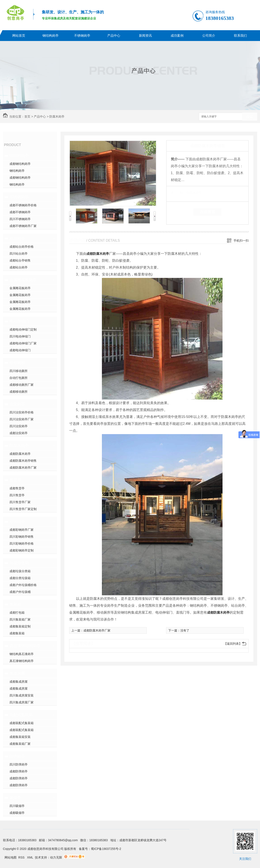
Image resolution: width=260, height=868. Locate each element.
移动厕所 (17, 363)
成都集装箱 (17, 633)
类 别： (178, 193)
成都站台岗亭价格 (22, 247)
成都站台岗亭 (19, 267)
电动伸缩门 (19, 321)
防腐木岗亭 (57, 117)
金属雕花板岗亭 (23, 280)
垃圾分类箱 (19, 563)
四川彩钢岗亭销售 (22, 537)
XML (31, 857)
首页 (27, 117)
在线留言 (207, 212)
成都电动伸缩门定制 (23, 329)
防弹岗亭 (17, 756)
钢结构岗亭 (51, 35)
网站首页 (19, 35)
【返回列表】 (233, 644)
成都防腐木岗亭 (20, 454)
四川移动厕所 (19, 371)
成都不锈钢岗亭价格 (23, 205)
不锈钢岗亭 (82, 35)
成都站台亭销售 (20, 260)
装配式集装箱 (21, 715)
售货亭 (15, 480)
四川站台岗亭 (19, 254)
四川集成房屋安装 (22, 695)
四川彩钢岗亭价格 (22, 543)
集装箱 (15, 604)
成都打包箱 (17, 613)
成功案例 (177, 35)
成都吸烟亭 (17, 813)
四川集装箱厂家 (20, 619)
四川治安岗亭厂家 (22, 419)
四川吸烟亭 (17, 806)
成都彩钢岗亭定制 (22, 550)
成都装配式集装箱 (22, 723)
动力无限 (56, 857)
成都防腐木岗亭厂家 (23, 468)
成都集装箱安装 (20, 737)
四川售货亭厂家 (20, 502)
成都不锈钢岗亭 (20, 212)
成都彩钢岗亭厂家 (22, 530)
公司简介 (209, 35)
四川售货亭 (17, 495)
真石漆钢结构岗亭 (25, 646)
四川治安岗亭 (19, 426)
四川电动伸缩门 (20, 336)
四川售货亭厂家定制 (23, 509)
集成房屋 (17, 673)
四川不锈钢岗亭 (20, 219)
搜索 (250, 117)
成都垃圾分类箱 (20, 571)
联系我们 (240, 35)
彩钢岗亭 (17, 521)
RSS (22, 857)
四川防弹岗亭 (19, 764)
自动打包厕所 (19, 378)
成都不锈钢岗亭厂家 (23, 226)
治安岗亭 (17, 404)
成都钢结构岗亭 (20, 164)
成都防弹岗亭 (19, 771)
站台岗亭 (17, 238)
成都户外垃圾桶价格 (23, 585)
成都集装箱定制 (20, 626)
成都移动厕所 (19, 392)
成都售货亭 (17, 488)
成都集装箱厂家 (20, 744)
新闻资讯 (145, 35)
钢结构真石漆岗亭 (22, 654)
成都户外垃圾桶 (20, 592)
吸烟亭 (15, 798)
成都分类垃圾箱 (20, 578)
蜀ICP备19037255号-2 (106, 849)
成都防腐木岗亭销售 (23, 461)
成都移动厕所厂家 (22, 385)
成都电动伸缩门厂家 (23, 343)
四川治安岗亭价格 (22, 412)
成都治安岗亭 (19, 433)
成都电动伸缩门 (20, 350)
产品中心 (114, 35)
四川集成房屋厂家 (22, 702)
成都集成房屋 (19, 682)
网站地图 (11, 857)
